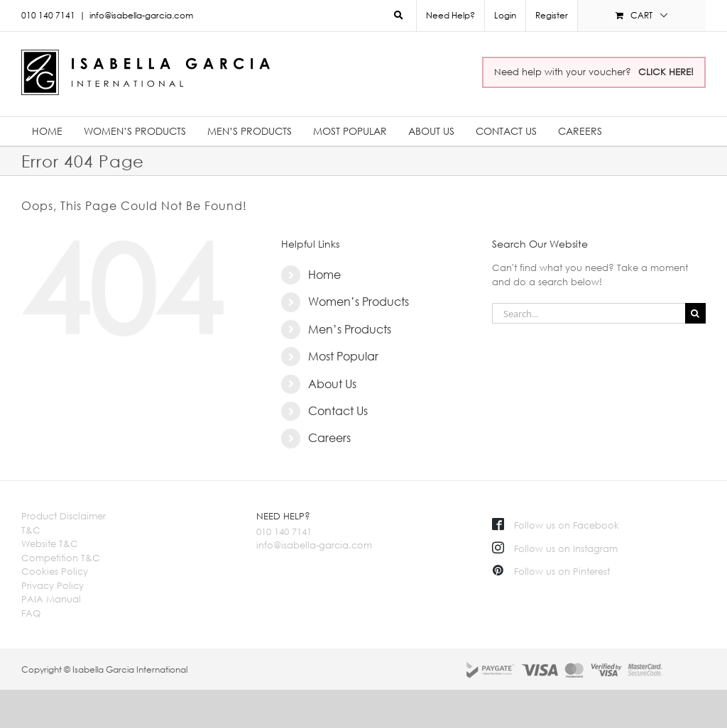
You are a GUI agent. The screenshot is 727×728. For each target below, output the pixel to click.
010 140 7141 (284, 531)
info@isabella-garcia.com (141, 15)
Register (552, 15)
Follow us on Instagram (555, 548)
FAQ (31, 613)
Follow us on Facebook (556, 525)
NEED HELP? (283, 516)
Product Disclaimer (64, 516)
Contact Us (338, 411)
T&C (31, 530)
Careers (329, 438)
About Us (332, 384)
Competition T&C (61, 558)
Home (324, 275)
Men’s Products (350, 329)
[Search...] (589, 313)
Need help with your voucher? (594, 72)
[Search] (695, 313)
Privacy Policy (53, 585)
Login (505, 15)
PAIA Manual (51, 599)
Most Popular (343, 356)
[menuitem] (505, 16)
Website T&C (50, 544)
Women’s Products (359, 302)
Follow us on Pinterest (551, 571)
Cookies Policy (55, 571)
